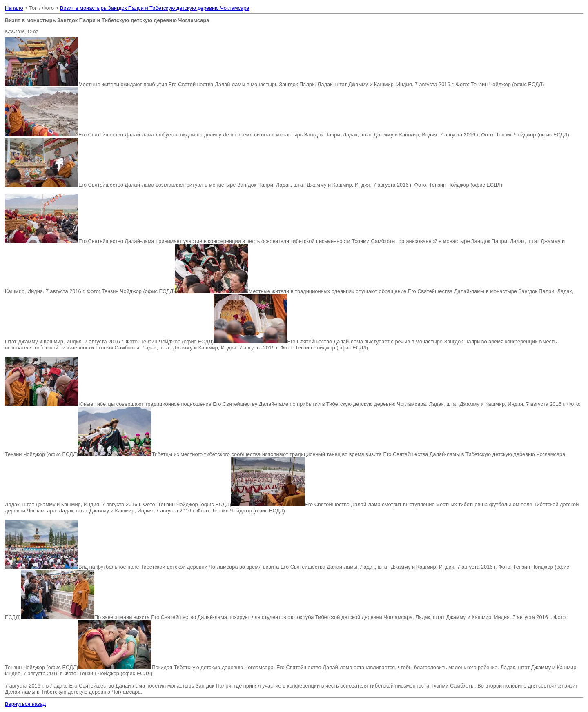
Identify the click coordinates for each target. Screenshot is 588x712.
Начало (14, 8)
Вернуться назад (25, 704)
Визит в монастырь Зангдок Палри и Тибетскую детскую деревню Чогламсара (155, 8)
